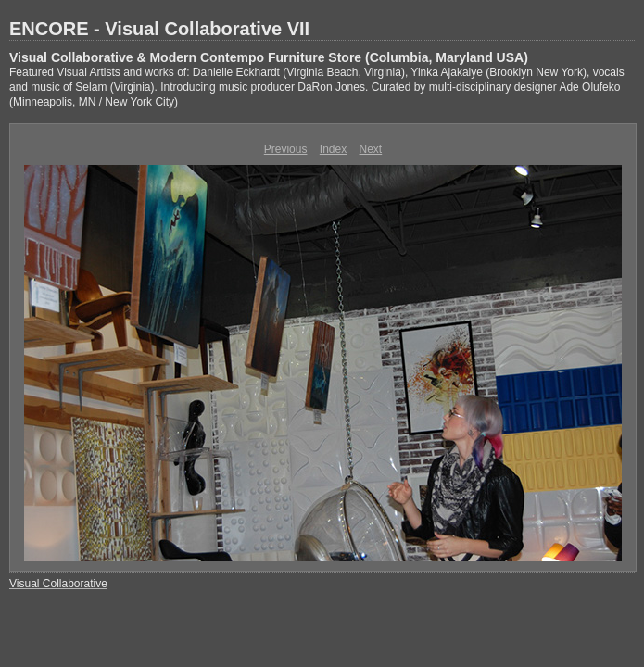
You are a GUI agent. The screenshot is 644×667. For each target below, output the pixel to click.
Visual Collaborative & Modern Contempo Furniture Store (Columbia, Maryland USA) (269, 57)
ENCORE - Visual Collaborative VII (159, 29)
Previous (286, 149)
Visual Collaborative (58, 584)
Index (333, 149)
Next (371, 149)
